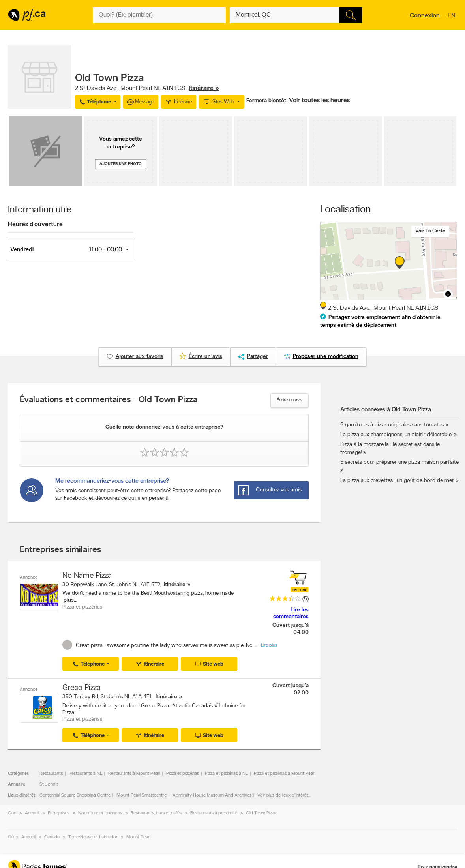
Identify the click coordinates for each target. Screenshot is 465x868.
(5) (306, 599)
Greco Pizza (82, 688)
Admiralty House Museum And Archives (212, 795)
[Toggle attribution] (448, 294)
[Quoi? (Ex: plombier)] (159, 15)
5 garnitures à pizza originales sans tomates (392, 425)
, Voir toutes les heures (318, 101)
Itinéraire (175, 585)
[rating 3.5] (283, 600)
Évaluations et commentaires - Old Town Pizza (109, 400)
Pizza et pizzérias (183, 774)
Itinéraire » (204, 88)
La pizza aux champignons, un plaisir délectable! (396, 435)
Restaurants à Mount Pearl (134, 774)
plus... (70, 600)
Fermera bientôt (266, 101)
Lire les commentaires (291, 613)
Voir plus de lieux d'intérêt (283, 795)
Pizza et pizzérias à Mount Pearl (285, 774)
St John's (49, 784)
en (452, 16)
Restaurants (51, 774)
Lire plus (269, 645)
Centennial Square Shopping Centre (75, 795)
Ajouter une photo (121, 164)
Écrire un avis (290, 400)
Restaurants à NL (85, 774)
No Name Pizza (87, 576)
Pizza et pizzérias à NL (226, 774)
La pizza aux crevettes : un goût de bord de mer (397, 481)
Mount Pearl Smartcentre (142, 795)
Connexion (425, 16)
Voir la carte (430, 231)
